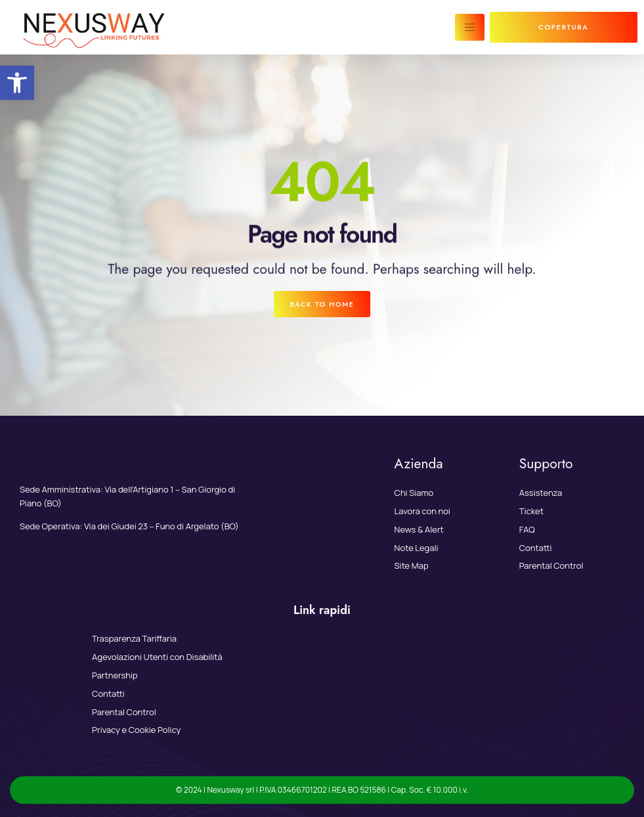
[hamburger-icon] (470, 27)
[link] (17, 83)
